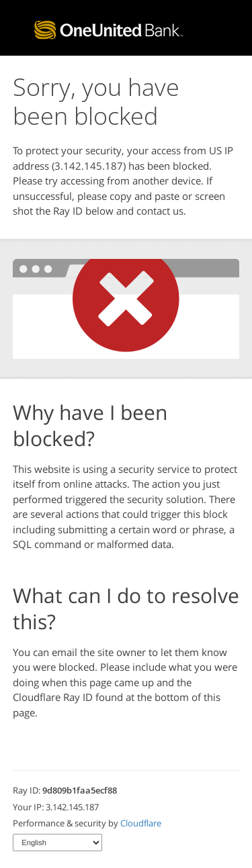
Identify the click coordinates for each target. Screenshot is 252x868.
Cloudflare (141, 823)
